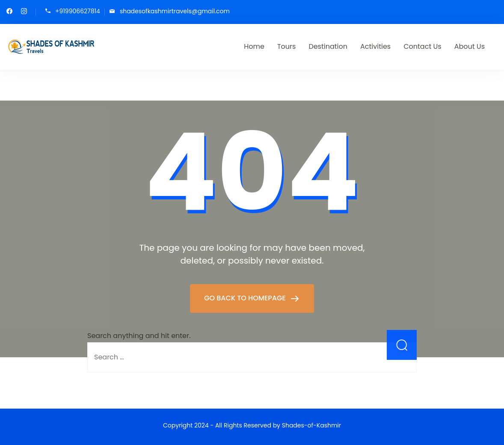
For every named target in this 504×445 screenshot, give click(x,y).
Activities (375, 46)
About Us (470, 46)
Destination (328, 46)
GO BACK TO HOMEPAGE (246, 298)
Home (254, 46)
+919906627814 (78, 11)
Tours (286, 46)
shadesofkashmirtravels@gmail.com (175, 11)
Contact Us (422, 46)
